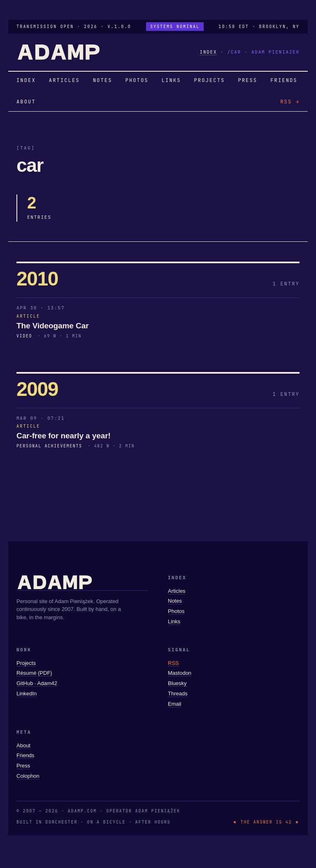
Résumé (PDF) (34, 673)
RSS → (290, 102)
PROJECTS (210, 80)
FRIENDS (284, 80)
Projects (26, 663)
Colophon (28, 776)
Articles (177, 591)
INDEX (209, 52)
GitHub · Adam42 (37, 683)
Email (175, 704)
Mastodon (180, 673)
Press (23, 766)
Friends (25, 755)
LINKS (171, 80)
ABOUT (26, 102)
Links (174, 621)
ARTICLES (64, 80)
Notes (175, 601)
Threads (178, 694)
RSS (173, 663)
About (23, 745)
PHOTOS (137, 80)
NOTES (103, 80)
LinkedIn (27, 694)
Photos (176, 611)
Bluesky (177, 683)
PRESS (247, 80)
